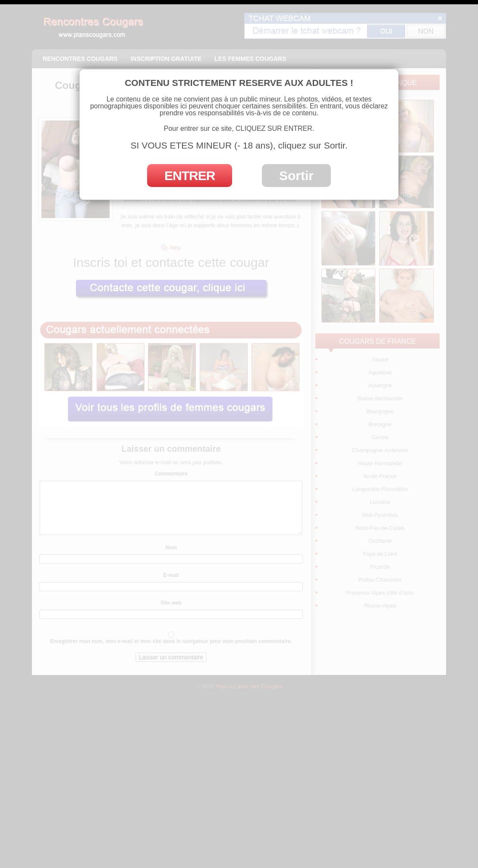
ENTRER (190, 176)
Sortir (296, 176)
